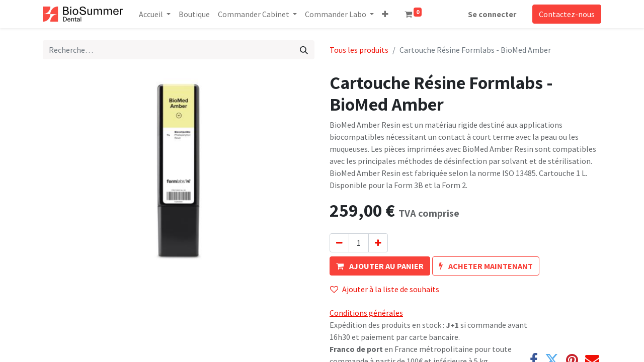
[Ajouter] (378, 243)
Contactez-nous (567, 14)
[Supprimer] (339, 243)
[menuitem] (194, 14)
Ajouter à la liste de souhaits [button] (385, 289)
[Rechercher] (304, 50)
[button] (385, 14)
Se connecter (492, 14)
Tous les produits (359, 50)
